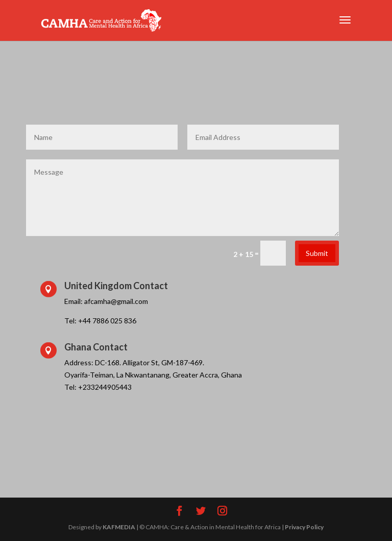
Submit (317, 253)
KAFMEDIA (119, 527)
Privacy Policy (304, 527)
